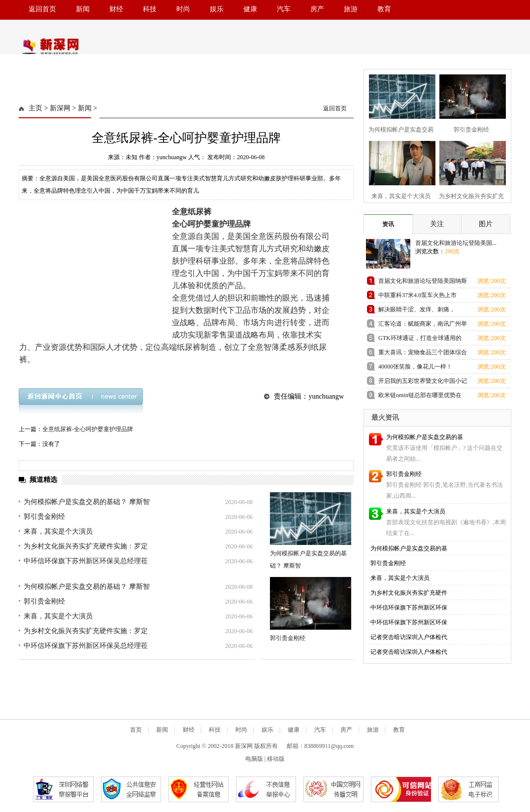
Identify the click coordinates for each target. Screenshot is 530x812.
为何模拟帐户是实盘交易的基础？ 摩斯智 (87, 502)
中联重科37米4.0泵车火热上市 (417, 295)
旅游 (351, 9)
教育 (384, 9)
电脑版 (254, 759)
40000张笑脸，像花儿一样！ (415, 367)
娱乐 (217, 9)
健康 (250, 9)
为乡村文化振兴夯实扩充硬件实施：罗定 (86, 546)
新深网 (60, 108)
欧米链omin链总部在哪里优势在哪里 (420, 397)
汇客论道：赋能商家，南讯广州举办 (423, 325)
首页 (136, 730)
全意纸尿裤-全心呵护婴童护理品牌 (88, 429)
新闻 (83, 9)
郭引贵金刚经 (44, 517)
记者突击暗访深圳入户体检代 (409, 637)
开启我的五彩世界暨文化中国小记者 (423, 383)
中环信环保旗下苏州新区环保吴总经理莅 (86, 561)
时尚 (183, 9)
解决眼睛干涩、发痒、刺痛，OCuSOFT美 (417, 311)
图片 (486, 224)
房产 (317, 9)
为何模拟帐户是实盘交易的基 (425, 437)
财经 (116, 9)
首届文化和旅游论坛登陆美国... (456, 243)
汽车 (284, 9)
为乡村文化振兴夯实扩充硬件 (409, 593)
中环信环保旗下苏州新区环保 (409, 608)
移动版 (276, 759)
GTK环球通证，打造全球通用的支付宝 (420, 340)
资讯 (388, 224)
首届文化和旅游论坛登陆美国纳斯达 (423, 283)
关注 (437, 224)
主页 (35, 108)
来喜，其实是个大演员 (58, 531)
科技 (150, 9)
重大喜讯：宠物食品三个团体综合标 (423, 354)
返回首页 (42, 9)
